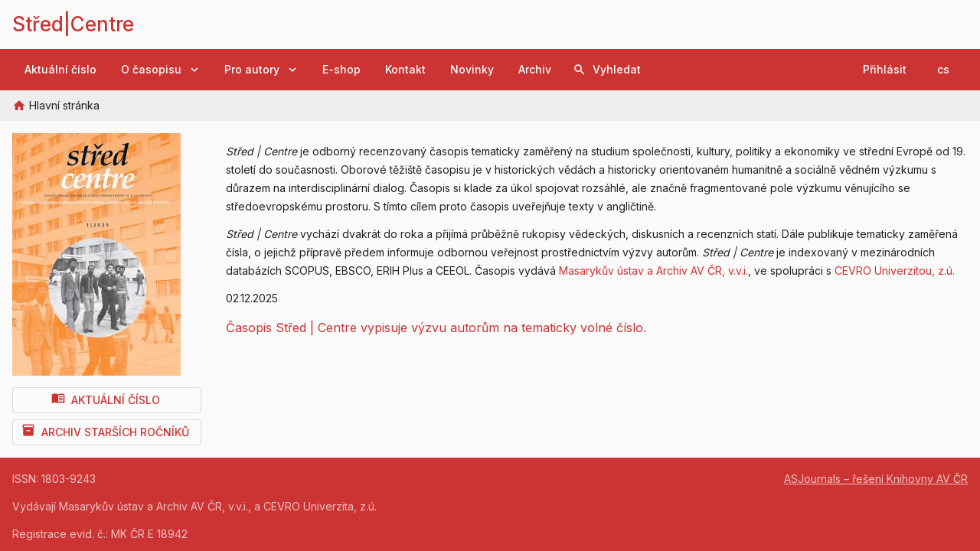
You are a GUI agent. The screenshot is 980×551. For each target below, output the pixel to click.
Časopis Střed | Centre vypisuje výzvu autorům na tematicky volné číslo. (436, 328)
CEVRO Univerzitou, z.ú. (895, 271)
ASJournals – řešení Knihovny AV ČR (876, 479)
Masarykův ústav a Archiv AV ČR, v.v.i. (653, 271)
